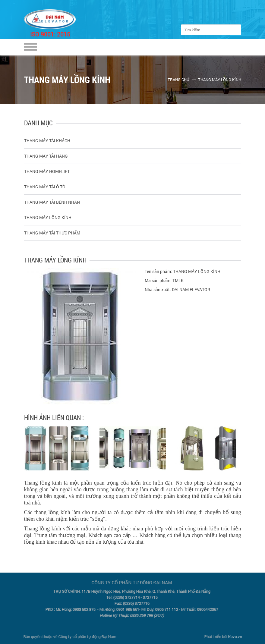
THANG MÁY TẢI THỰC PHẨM (52, 233)
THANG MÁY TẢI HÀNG (46, 156)
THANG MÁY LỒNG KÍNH (220, 80)
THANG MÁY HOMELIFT (47, 171)
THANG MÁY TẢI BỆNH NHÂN (52, 202)
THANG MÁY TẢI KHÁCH (47, 141)
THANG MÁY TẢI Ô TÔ (45, 187)
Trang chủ (178, 80)
